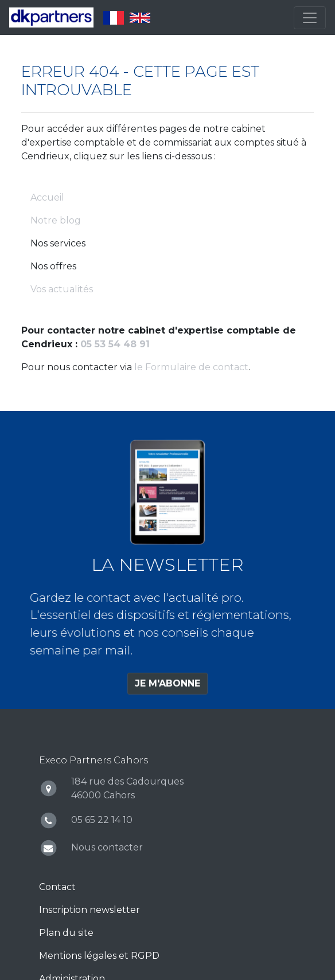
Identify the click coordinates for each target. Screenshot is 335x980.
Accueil (47, 197)
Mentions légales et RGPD (99, 956)
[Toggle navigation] (310, 18)
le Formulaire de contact (191, 367)
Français (114, 18)
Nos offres (53, 266)
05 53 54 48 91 (115, 344)
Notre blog (56, 220)
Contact (57, 887)
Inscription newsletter (89, 910)
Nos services (58, 243)
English (140, 18)
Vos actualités (62, 289)
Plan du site (66, 933)
